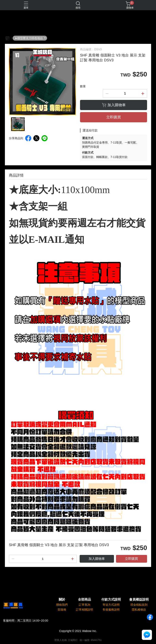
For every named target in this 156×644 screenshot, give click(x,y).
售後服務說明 (111, 610)
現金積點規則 (139, 605)
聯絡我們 (62, 605)
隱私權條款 (139, 610)
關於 (62, 600)
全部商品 (84, 600)
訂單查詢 (84, 605)
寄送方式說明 (111, 605)
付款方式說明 (111, 600)
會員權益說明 (139, 600)
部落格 (62, 610)
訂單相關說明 (84, 610)
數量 (83, 86)
